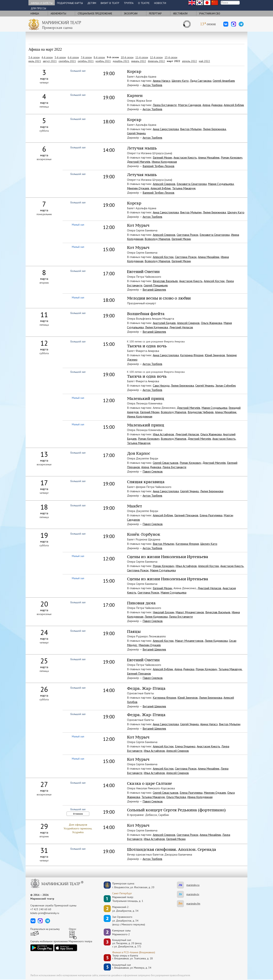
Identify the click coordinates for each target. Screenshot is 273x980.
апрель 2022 (189, 61)
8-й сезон (99, 57)
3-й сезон (34, 57)
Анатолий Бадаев (164, 323)
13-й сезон (171, 57)
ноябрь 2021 (103, 61)
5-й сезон (60, 57)
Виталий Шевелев (154, 289)
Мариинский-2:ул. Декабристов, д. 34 (125, 909)
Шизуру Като (180, 81)
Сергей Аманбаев (224, 81)
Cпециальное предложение (95, 14)
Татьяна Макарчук (184, 188)
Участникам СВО (210, 14)
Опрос (73, 929)
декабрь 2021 (121, 61)
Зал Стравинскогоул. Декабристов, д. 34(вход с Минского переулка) (129, 921)
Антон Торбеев (152, 85)
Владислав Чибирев (201, 412)
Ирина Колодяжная (164, 162)
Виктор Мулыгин (191, 129)
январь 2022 (139, 61)
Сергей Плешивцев (156, 285)
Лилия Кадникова (157, 327)
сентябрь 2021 (67, 61)
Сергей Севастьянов (166, 463)
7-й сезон (86, 57)
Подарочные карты (70, 3)
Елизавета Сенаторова (192, 184)
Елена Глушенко (185, 746)
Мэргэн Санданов (190, 105)
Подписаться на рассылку (45, 929)
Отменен (78, 814)
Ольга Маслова (176, 797)
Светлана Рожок (187, 235)
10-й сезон (127, 57)
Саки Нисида (161, 385)
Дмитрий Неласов (181, 327)
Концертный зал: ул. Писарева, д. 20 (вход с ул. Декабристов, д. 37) (127, 943)
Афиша (35, 14)
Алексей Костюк (163, 257)
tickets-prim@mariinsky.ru (45, 913)
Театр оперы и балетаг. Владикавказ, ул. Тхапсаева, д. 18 (133, 957)
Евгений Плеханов (186, 515)
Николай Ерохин (164, 612)
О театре (144, 3)
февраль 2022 (156, 61)
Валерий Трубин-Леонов (158, 166)
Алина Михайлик (209, 157)
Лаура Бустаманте (165, 105)
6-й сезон (73, 57)
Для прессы (38, 8)
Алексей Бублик (234, 105)
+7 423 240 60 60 (41, 909)
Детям (92, 3)
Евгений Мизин (162, 157)
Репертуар (155, 14)
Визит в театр (110, 3)
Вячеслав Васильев (165, 281)
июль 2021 (35, 61)
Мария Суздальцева (221, 184)
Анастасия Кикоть (185, 157)
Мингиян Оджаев (138, 188)
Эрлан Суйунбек (226, 385)
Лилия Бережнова (214, 129)
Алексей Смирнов (164, 184)
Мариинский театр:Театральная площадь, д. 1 (128, 899)
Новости (160, 3)
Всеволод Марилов (157, 239)
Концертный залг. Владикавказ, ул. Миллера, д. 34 (132, 966)
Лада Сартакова (201, 81)
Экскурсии (131, 14)
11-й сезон (142, 57)
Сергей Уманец (136, 133)
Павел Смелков (153, 471)
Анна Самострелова (166, 129)
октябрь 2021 (86, 61)
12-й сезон (156, 57)
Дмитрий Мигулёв (139, 162)
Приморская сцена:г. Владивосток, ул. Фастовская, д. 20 (129, 885)
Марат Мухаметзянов (190, 612)
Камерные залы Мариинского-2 (121, 932)
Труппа (129, 3)
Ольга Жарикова (212, 323)
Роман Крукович (232, 157)
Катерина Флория (192, 355)
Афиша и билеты (42, 3)
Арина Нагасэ (162, 81)
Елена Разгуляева (211, 515)
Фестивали (180, 14)
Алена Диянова (212, 105)
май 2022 (204, 61)
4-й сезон (47, 57)
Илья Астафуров (163, 434)
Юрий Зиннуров (215, 355)
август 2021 (50, 61)
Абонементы (58, 14)
